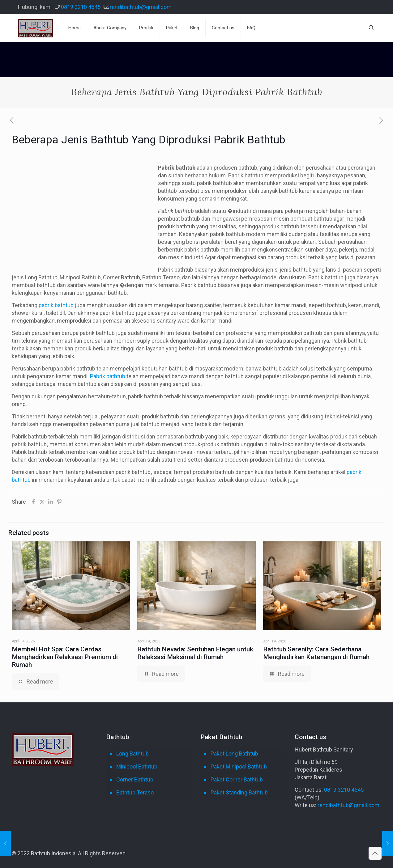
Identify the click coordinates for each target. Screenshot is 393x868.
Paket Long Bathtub (234, 754)
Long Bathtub (132, 754)
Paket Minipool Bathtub (239, 766)
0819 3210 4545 (344, 790)
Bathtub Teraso (135, 792)
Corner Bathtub (135, 779)
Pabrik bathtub (108, 376)
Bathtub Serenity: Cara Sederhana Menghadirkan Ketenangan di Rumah (316, 653)
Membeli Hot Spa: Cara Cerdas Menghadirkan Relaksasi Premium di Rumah (65, 657)
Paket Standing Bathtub (239, 792)
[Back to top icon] (375, 853)
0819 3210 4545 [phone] (81, 7)
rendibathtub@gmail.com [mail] (141, 7)
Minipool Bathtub (137, 766)
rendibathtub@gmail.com (348, 805)
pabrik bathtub (56, 305)
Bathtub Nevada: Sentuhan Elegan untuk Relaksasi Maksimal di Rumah (195, 653)
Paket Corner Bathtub (237, 779)
